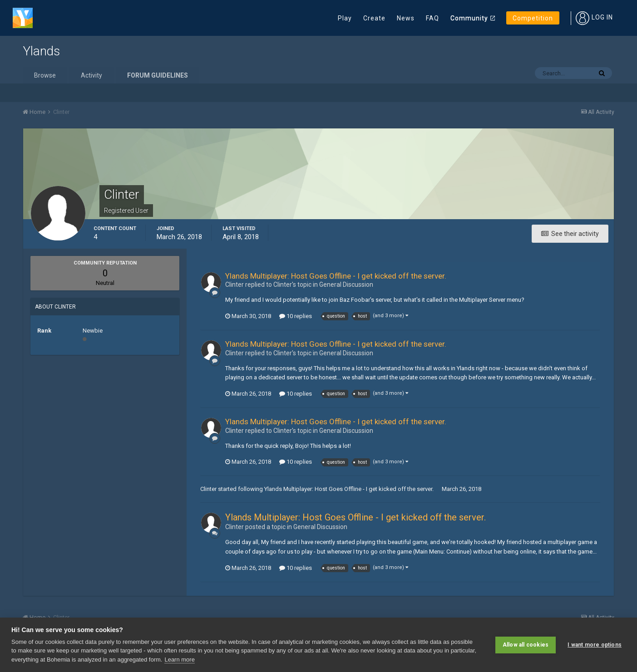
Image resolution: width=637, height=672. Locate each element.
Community (469, 18)
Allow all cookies (526, 645)
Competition (533, 18)
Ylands (41, 51)
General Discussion (346, 284)
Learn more (179, 660)
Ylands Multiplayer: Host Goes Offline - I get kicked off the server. (336, 276)
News (406, 18)
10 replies (296, 316)
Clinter (208, 489)
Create (374, 18)
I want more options (595, 645)
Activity (91, 75)
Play (345, 18)
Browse (45, 75)
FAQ (432, 18)
